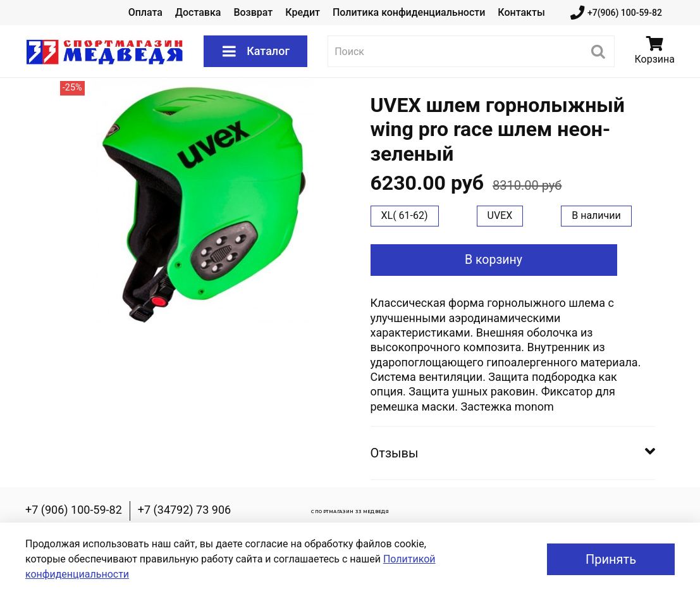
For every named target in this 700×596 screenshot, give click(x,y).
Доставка (198, 12)
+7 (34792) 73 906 (184, 510)
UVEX (500, 215)
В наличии (596, 215)
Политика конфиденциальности (409, 12)
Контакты (521, 12)
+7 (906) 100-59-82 (74, 510)
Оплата (145, 12)
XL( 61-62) (405, 215)
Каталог (255, 51)
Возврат (253, 12)
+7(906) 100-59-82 (616, 13)
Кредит (303, 12)
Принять (611, 559)
